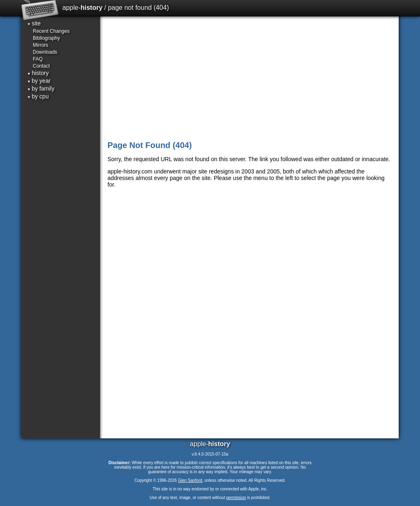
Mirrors (40, 45)
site (34, 23)
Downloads (45, 52)
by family (41, 89)
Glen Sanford (190, 480)
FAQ (38, 59)
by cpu (38, 96)
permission (236, 498)
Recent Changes (51, 31)
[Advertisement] (250, 78)
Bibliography (46, 38)
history (38, 73)
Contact (41, 66)
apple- (82, 8)
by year (39, 81)
